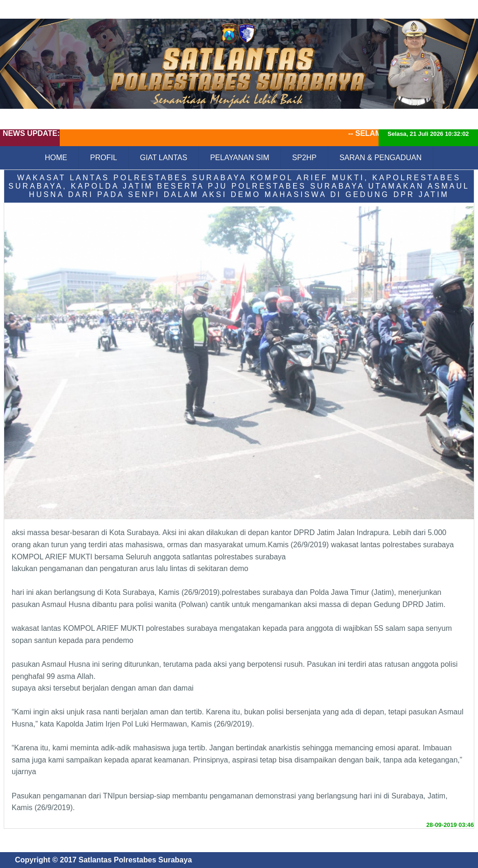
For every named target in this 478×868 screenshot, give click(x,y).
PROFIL (104, 158)
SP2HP (304, 158)
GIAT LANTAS (164, 158)
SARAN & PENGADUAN (380, 158)
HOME (56, 158)
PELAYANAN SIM (240, 158)
